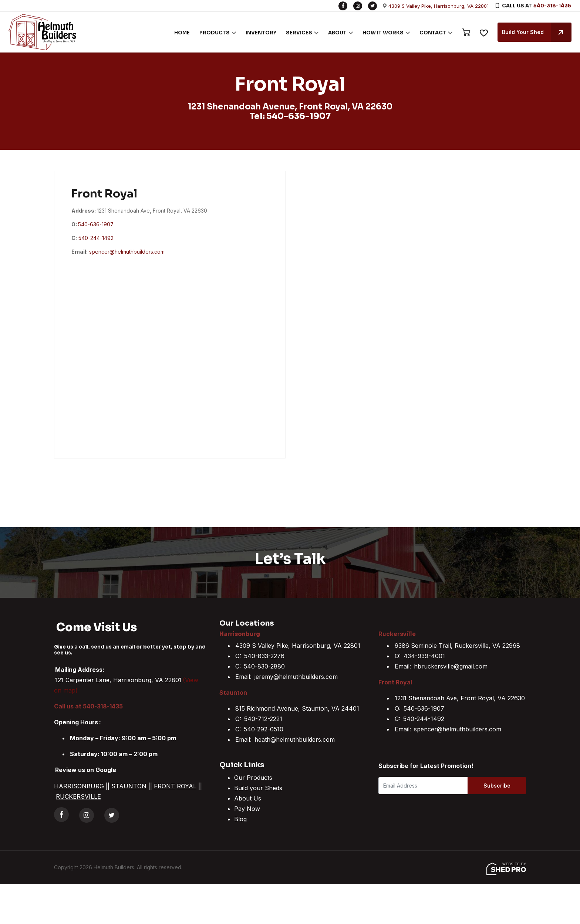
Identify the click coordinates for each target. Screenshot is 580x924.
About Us (248, 798)
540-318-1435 (552, 6)
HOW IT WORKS (383, 33)
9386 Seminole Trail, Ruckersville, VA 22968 (457, 646)
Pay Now (247, 809)
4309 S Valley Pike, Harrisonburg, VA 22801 (439, 6)
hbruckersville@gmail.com (451, 666)
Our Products (253, 778)
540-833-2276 (264, 656)
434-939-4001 (424, 656)
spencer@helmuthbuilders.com (127, 252)
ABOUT (337, 33)
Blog (240, 819)
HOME (182, 33)
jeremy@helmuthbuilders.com (296, 677)
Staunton (233, 693)
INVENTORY (261, 33)
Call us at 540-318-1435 (88, 706)
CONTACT (432, 33)
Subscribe (496, 786)
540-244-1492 (96, 238)
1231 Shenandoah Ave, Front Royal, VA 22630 (460, 698)
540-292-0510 (264, 729)
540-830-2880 (264, 666)
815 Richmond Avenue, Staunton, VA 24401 (297, 708)
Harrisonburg (240, 634)
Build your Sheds (258, 788)
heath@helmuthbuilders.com (295, 739)
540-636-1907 (299, 116)
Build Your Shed (536, 32)
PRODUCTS (214, 33)
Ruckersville (397, 634)
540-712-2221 (263, 719)
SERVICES (299, 33)
